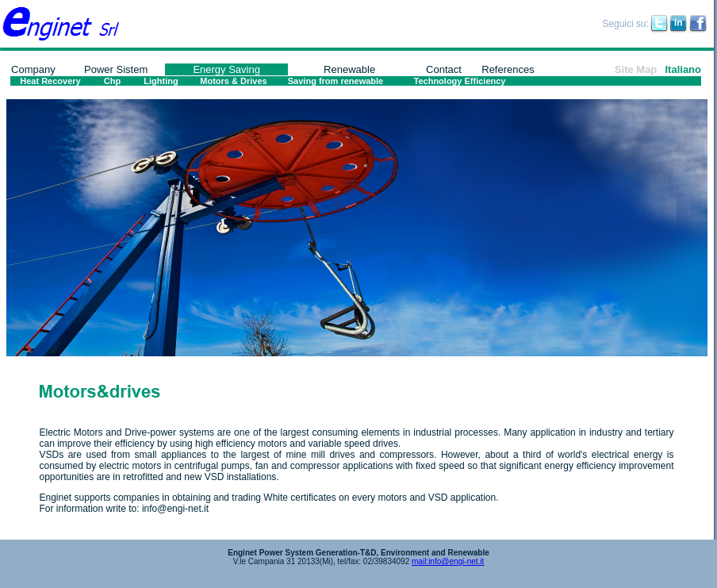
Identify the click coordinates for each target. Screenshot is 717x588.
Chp (112, 81)
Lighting (161, 81)
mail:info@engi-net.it (448, 561)
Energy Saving (226, 69)
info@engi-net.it (175, 509)
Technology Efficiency (460, 81)
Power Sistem (116, 69)
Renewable (349, 69)
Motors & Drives (233, 81)
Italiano (683, 69)
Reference (505, 69)
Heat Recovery (50, 81)
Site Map (636, 69)
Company (33, 69)
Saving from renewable (335, 81)
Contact (444, 69)
